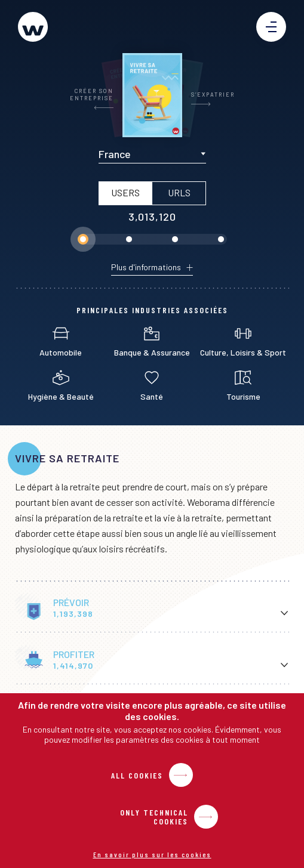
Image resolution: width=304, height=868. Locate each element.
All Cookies (137, 775)
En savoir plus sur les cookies (152, 854)
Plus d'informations (146, 267)
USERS (125, 192)
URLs (179, 192)
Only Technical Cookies (154, 817)
